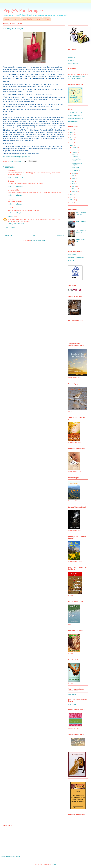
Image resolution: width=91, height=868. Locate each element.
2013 (72, 195)
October (74, 153)
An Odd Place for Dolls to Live (81, 231)
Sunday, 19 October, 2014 (15, 177)
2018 (72, 135)
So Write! (71, 261)
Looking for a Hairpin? (75, 156)
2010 (72, 203)
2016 (72, 140)
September (75, 171)
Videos (47, 19)
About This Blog (27, 19)
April (73, 184)
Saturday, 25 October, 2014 (16, 224)
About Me (16, 19)
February (75, 189)
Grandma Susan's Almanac (76, 258)
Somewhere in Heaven (75, 112)
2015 (72, 143)
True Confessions (81, 221)
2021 (72, 129)
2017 (72, 137)
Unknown (11, 217)
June (73, 179)
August (74, 173)
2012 (72, 197)
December (75, 147)
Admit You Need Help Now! (81, 213)
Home (7, 19)
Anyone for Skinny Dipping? (77, 164)
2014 (72, 145)
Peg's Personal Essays (75, 115)
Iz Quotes (71, 60)
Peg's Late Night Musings (76, 118)
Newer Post (8, 236)
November (75, 150)
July (73, 176)
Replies (38, 19)
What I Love (75, 167)
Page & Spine (72, 694)
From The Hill (72, 255)
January (74, 191)
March (74, 186)
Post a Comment (11, 228)
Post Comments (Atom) (38, 240)
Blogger (54, 864)
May (73, 181)
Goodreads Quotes (74, 63)
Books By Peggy (73, 121)
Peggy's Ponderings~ (23, 10)
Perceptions (72, 58)
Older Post (60, 236)
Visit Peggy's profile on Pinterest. (11, 857)
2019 (72, 132)
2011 (72, 200)
